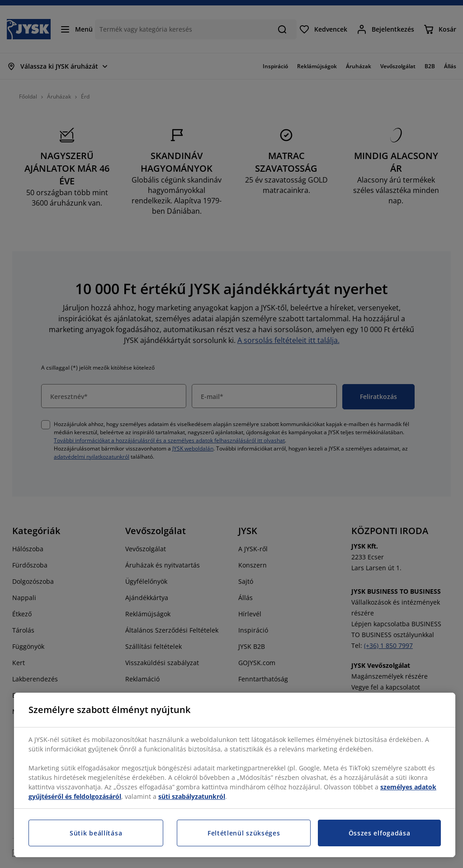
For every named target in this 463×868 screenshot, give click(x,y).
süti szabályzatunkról (192, 796)
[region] (235, 775)
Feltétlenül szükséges (244, 833)
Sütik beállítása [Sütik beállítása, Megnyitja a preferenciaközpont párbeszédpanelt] (96, 833)
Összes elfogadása (380, 833)
